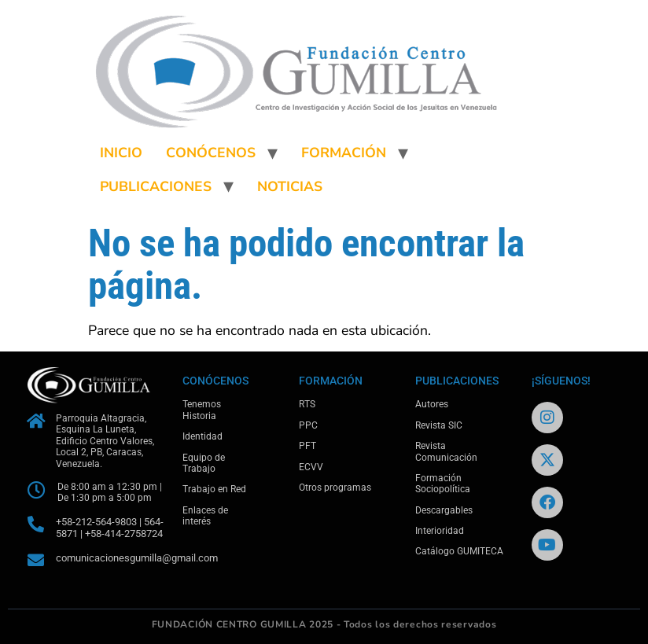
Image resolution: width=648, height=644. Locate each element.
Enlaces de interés (205, 516)
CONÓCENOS (211, 153)
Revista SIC (439, 425)
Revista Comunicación (446, 451)
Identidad (202, 436)
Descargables (444, 510)
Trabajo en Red (214, 489)
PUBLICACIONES (156, 186)
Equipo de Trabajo (204, 463)
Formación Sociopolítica (443, 484)
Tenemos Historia (202, 410)
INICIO (121, 153)
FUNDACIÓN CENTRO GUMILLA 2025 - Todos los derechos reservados (324, 624)
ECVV (311, 467)
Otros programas (335, 488)
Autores (432, 404)
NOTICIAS (290, 186)
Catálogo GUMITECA (459, 551)
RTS (307, 404)
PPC (308, 425)
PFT (307, 446)
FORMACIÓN (344, 153)
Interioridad (440, 531)
